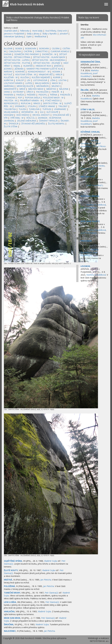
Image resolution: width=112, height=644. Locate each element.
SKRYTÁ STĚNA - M (52, 103)
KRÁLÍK (59, 74)
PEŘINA (54, 95)
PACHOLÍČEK (42, 92)
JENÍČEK (58, 66)
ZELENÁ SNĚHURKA (27, 121)
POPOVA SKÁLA (32, 98)
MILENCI (56, 86)
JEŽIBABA (19, 69)
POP (20, 98)
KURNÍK (57, 77)
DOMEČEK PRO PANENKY (27, 54)
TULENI (22, 109)
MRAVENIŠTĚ (10, 89)
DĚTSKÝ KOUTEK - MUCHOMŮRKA (48, 60)
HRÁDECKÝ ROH (43, 66)
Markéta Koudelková (90, 72)
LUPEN (29, 83)
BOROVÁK (44, 48)
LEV (29, 80)
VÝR (6, 118)
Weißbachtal (40, 36)
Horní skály (37, 31)
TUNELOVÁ (34, 109)
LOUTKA (63, 80)
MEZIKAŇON (42, 86)
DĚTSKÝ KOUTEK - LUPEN (16, 60)
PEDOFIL (43, 95)
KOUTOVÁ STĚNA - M (26, 74)
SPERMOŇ (20, 106)
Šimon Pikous (99, 146)
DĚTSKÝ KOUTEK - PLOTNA (17, 63)
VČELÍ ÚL (31, 118)
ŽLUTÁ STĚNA (11, 126)
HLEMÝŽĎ (28, 66)
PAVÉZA (20, 95)
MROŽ (22, 89)
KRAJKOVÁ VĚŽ (46, 74)
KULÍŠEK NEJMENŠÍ (41, 77)
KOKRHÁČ (20, 72)
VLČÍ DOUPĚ (52, 112)
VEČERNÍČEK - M (29, 112)
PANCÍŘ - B (57, 92)
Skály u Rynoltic (50, 34)
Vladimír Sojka (51, 561)
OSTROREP (18, 92)
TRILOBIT (63, 106)
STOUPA (32, 106)
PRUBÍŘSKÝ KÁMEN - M (31, 100)
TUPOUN (47, 109)
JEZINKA (8, 69)
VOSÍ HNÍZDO (23, 115)
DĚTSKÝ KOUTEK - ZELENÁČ (47, 63)
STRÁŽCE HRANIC (47, 106)
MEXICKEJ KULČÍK (25, 86)
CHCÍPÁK (28, 51)
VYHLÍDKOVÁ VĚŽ (61, 115)
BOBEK (19, 48)
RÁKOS (37, 103)
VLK (42, 112)
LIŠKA (53, 80)
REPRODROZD (11, 103)
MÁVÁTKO (51, 89)
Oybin (29, 36)
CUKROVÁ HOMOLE (60, 51)
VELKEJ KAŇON (11, 112)
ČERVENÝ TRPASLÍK (48, 121)
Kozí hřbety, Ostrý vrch (56, 31)
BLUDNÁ (8, 48)
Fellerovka (25, 31)
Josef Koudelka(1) (89, 75)
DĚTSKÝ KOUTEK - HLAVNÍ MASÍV (49, 57)
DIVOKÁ (8, 54)
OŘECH (30, 92)
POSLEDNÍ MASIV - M (53, 98)
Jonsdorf (64, 34)
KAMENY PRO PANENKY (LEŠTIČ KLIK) (45, 69)
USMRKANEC (60, 109)
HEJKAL (17, 66)
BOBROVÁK (31, 48)
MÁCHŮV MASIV (36, 89)
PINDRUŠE (65, 95)
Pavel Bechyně (87, 169)
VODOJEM (9, 115)
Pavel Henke (99, 166)
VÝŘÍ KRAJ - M (17, 118)
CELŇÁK (56, 48)
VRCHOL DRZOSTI (41, 115)
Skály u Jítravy (33, 34)
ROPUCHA (26, 103)
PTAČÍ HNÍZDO (53, 100)
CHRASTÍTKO (41, 51)
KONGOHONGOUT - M (39, 72)
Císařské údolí (10, 31)
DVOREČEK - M (49, 54)
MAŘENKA (9, 86)
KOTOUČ (8, 74)
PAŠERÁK (31, 95)
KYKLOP (20, 80)
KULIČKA (25, 77)
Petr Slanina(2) (52, 593)
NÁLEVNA (64, 89)
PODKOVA (10, 98)
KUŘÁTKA (9, 80)
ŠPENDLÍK (14, 124)
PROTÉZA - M (10, 100)
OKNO (7, 92)
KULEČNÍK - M (11, 77)
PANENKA (9, 95)
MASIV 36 (56, 83)
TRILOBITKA (10, 109)
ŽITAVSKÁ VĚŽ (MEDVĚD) (33, 124)
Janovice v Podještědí (14, 34)
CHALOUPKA (15, 51)
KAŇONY (8, 72)
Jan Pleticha (46, 580)
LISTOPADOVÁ (40, 80)
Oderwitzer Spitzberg (14, 36)
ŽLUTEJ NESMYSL (56, 124)
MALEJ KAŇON (42, 83)
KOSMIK (56, 72)
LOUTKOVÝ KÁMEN (13, 83)
